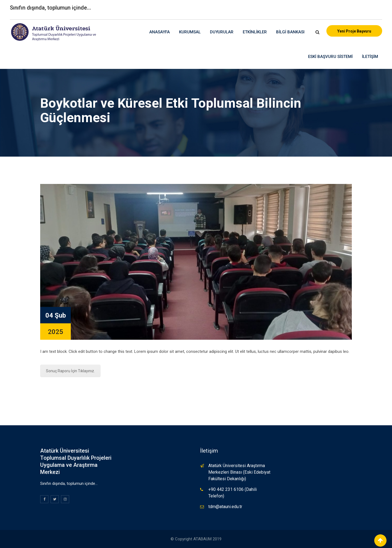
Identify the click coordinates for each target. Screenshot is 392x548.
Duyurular (222, 32)
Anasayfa (160, 32)
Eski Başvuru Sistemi (330, 57)
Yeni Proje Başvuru (354, 31)
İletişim (370, 57)
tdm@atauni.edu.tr (225, 507)
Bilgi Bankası (290, 32)
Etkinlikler (255, 32)
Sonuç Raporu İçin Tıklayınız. (70, 371)
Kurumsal (190, 32)
